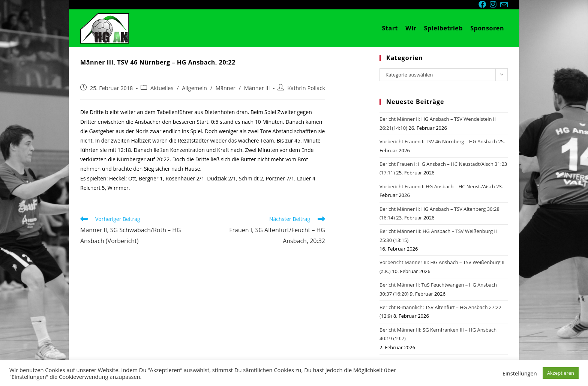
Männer (226, 88)
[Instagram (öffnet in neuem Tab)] (495, 5)
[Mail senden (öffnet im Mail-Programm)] (504, 5)
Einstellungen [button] (520, 373)
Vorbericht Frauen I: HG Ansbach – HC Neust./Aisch (437, 186)
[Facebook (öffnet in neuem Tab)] (484, 5)
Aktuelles (162, 88)
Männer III (257, 88)
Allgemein (194, 88)
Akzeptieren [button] (561, 373)
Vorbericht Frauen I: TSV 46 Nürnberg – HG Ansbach (438, 141)
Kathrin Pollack (306, 88)
